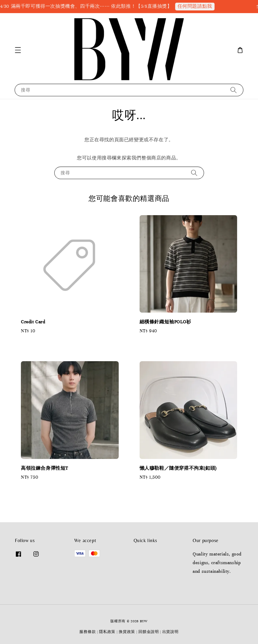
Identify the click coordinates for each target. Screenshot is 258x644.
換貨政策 (127, 632)
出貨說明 (170, 632)
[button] (18, 50)
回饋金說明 (149, 632)
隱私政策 (107, 632)
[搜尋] (234, 90)
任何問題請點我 (197, 6)
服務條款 (88, 632)
